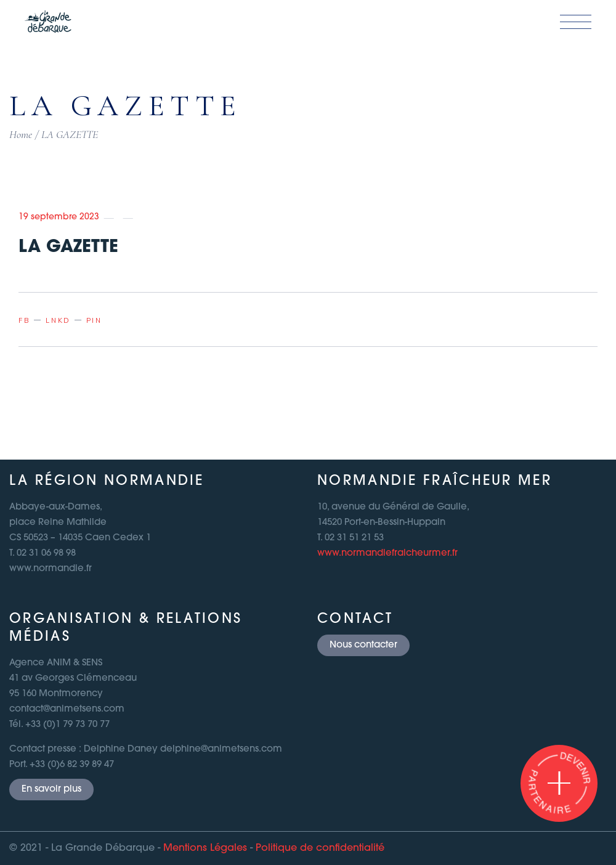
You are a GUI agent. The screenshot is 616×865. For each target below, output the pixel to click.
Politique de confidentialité (320, 848)
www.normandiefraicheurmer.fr (387, 554)
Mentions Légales (205, 848)
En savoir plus (51, 790)
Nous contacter (363, 645)
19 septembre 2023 (59, 217)
